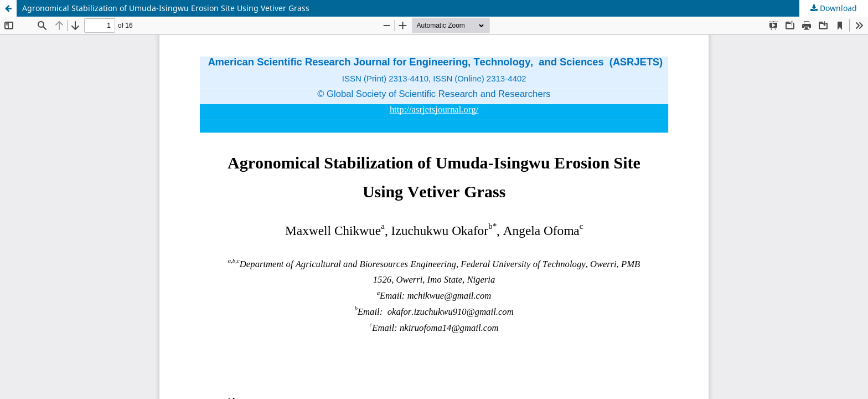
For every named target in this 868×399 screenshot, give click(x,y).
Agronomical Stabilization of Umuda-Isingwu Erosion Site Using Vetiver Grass (166, 8)
